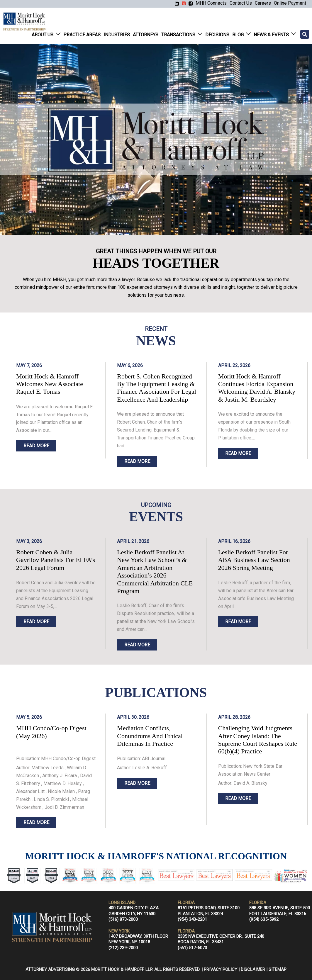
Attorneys (146, 35)
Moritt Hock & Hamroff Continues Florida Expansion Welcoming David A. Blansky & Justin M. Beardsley (257, 388)
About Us (43, 35)
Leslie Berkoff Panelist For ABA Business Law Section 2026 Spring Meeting (254, 560)
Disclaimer (253, 969)
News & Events (271, 35)
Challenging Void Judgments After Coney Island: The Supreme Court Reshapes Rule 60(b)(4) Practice (258, 740)
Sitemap (278, 969)
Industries (117, 35)
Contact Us (241, 3)
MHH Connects (211, 3)
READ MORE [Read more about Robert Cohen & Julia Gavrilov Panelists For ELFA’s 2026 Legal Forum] (36, 622)
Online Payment (290, 3)
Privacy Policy (221, 969)
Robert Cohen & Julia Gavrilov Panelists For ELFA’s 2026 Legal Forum (56, 560)
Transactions (178, 35)
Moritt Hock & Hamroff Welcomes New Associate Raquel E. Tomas (50, 384)
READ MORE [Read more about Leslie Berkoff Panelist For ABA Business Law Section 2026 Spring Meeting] (238, 622)
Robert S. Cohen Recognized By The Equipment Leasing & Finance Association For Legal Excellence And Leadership (156, 388)
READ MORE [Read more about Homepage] (36, 822)
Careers (263, 3)
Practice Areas (82, 35)
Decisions (217, 35)
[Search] (305, 34)
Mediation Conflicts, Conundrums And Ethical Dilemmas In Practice (150, 736)
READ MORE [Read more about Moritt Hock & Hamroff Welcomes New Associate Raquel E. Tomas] (36, 446)
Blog (238, 35)
